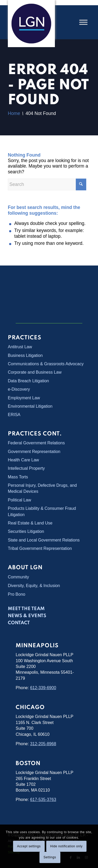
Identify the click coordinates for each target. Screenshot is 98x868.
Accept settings (29, 846)
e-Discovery (19, 389)
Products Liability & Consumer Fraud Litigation (42, 511)
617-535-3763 (43, 800)
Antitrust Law (20, 347)
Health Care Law (23, 460)
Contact (19, 623)
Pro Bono (17, 594)
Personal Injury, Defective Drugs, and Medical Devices (42, 488)
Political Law (19, 500)
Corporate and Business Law (35, 372)
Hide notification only (66, 846)
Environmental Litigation (30, 406)
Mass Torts (18, 477)
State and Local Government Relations (44, 540)
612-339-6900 (43, 688)
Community (18, 577)
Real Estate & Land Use (30, 523)
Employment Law (24, 398)
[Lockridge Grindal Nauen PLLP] (31, 24)
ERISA (14, 415)
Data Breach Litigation (28, 381)
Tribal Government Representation (40, 548)
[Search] (47, 184)
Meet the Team (26, 609)
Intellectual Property (26, 468)
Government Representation (34, 452)
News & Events (27, 616)
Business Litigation (25, 355)
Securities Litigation (26, 531)
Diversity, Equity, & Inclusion (34, 586)
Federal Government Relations (36, 443)
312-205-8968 (43, 744)
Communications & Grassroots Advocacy (46, 364)
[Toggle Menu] (83, 22)
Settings (50, 857)
